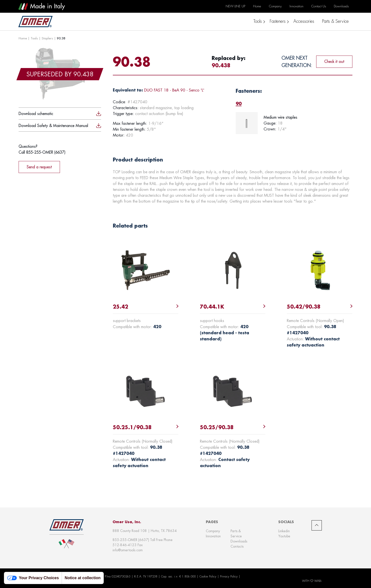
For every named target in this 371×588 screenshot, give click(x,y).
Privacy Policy (229, 576)
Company (213, 531)
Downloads (239, 541)
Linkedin (284, 531)
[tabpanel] (294, 123)
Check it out (334, 61)
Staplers (47, 38)
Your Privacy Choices (33, 578)
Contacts (237, 546)
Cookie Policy (208, 576)
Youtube (284, 536)
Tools (34, 38)
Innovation (213, 536)
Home (23, 38)
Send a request (39, 167)
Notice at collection (83, 578)
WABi (318, 581)
